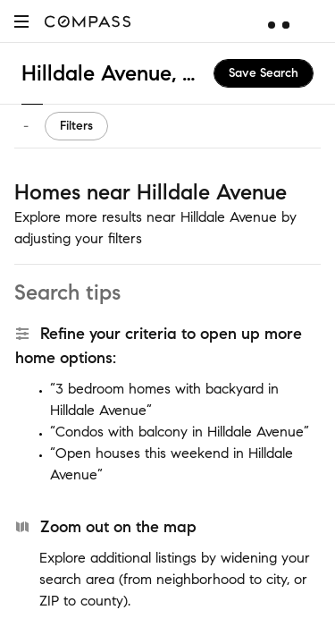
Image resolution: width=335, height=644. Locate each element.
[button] (21, 21)
